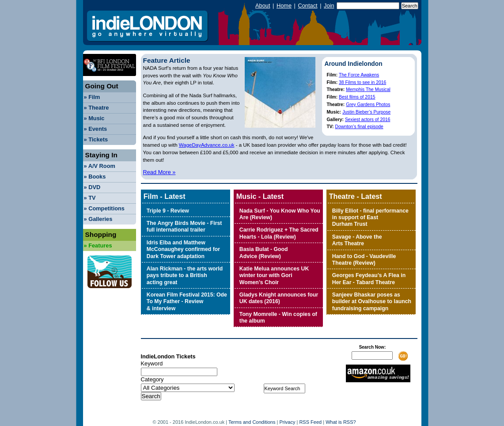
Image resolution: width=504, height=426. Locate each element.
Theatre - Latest (356, 196)
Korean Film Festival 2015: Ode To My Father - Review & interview (187, 302)
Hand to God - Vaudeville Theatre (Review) (364, 260)
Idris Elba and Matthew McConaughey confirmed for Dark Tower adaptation (183, 249)
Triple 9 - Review (168, 211)
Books (95, 177)
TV (90, 198)
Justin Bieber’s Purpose (366, 112)
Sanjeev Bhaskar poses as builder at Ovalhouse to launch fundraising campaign (372, 302)
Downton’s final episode (359, 127)
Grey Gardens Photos (368, 105)
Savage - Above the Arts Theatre (357, 240)
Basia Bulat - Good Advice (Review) (264, 253)
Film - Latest (165, 196)
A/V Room (100, 166)
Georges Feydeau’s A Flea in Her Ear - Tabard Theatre (369, 279)
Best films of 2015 (357, 97)
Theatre (97, 108)
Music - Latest (260, 196)
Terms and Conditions (252, 422)
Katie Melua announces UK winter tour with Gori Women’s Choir (274, 276)
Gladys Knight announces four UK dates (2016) (279, 298)
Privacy (287, 422)
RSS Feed (310, 422)
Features (98, 245)
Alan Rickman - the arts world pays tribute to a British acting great (185, 276)
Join (329, 6)
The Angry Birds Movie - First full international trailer (184, 226)
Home (284, 6)
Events (96, 129)
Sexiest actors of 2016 (368, 120)
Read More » (159, 172)
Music (94, 118)
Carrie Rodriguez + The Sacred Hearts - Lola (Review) (279, 233)
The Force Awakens (359, 75)
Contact (307, 6)
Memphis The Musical (368, 89)
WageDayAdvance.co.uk (207, 145)
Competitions (104, 208)
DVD (92, 187)
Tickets (96, 139)
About (263, 6)
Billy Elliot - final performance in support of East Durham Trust (370, 218)
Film (92, 97)
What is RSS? (341, 422)
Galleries (98, 219)
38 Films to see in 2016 (362, 82)
